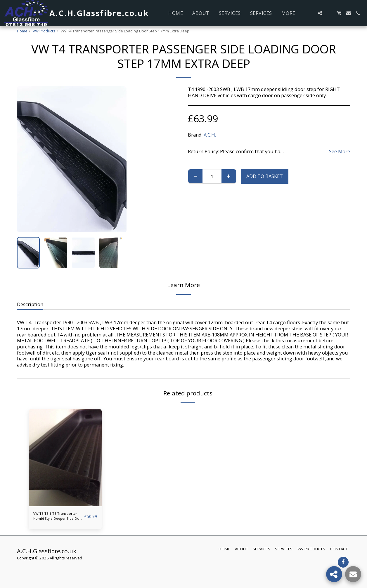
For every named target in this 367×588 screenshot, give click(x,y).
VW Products (44, 31)
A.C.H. (210, 135)
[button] (311, 13)
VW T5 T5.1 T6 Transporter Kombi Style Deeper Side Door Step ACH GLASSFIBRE (55, 518)
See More (340, 152)
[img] (65, 458)
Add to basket (265, 176)
